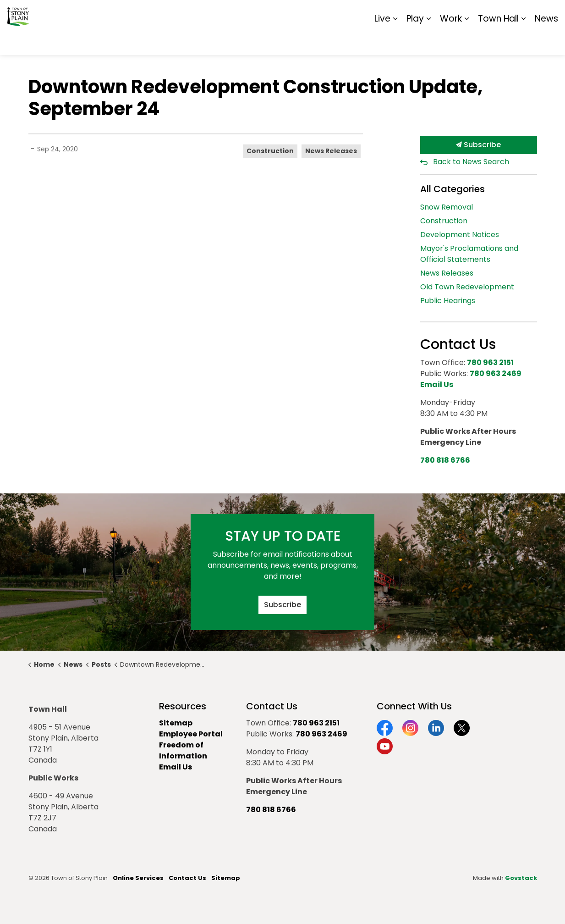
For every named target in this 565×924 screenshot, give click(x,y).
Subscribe (479, 145)
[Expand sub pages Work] (466, 41)
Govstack (521, 878)
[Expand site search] (549, 14)
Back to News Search (471, 162)
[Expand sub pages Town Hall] (523, 41)
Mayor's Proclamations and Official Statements (469, 254)
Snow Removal (447, 207)
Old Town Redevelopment (467, 287)
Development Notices (460, 235)
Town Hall (498, 41)
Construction (270, 151)
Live (382, 41)
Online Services (138, 878)
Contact (446, 14)
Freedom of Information (183, 750)
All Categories (453, 189)
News (546, 41)
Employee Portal (191, 734)
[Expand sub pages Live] (395, 41)
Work (451, 41)
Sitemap (518, 14)
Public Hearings (448, 301)
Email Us (176, 767)
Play (415, 41)
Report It (482, 14)
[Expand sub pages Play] (428, 41)
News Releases (331, 151)
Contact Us (187, 878)
